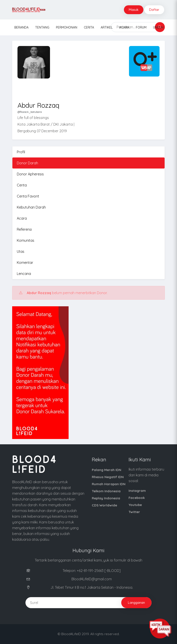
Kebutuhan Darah (31, 207)
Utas (21, 251)
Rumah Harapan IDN (109, 484)
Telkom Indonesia (106, 491)
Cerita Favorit (28, 196)
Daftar (154, 10)
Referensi (24, 229)
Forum (141, 27)
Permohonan (67, 27)
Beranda (21, 27)
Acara (124, 27)
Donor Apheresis (30, 174)
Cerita (89, 27)
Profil (21, 152)
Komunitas (26, 240)
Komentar (25, 263)
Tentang (42, 27)
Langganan (136, 603)
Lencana (24, 274)
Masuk (134, 10)
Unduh (158, 27)
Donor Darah (27, 163)
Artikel (107, 27)
